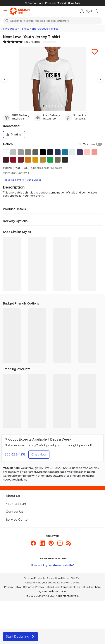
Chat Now (39, 454)
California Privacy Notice (38, 587)
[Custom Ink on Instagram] (60, 545)
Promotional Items (58, 578)
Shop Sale (74, 3)
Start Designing (20, 637)
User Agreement (65, 587)
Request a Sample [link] (13, 180)
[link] (20, 11)
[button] (95, 52)
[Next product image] (101, 79)
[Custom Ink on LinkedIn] (42, 545)
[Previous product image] (4, 79)
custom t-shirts (70, 583)
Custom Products (35, 578)
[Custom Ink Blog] (69, 545)
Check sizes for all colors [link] (47, 168)
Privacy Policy (13, 587)
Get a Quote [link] (34, 180)
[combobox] (52, 21)
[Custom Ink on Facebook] (33, 545)
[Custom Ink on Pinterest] (51, 545)
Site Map (76, 578)
